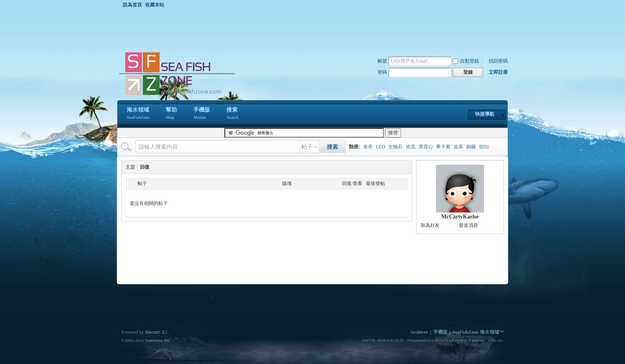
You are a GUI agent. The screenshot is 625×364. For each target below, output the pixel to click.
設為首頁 (132, 5)
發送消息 (468, 225)
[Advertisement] (314, 30)
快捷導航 (485, 114)
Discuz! (153, 332)
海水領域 (138, 114)
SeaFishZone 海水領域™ (478, 332)
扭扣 (484, 147)
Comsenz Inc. (158, 340)
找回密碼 (498, 61)
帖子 (307, 147)
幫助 (171, 114)
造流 (411, 147)
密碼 (382, 72)
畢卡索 (443, 147)
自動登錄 (466, 61)
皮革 (458, 147)
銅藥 (471, 147)
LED (380, 147)
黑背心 (426, 147)
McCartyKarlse (460, 217)
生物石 (395, 147)
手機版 (202, 114)
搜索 (232, 114)
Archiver (419, 332)
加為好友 (430, 225)
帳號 (382, 61)
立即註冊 (498, 72)
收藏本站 (155, 5)
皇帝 (368, 147)
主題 (130, 167)
